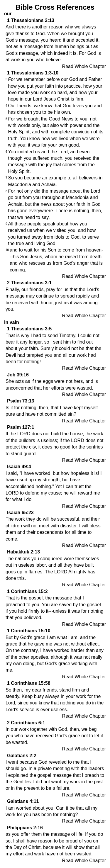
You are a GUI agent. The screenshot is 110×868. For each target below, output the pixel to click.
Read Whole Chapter (84, 66)
